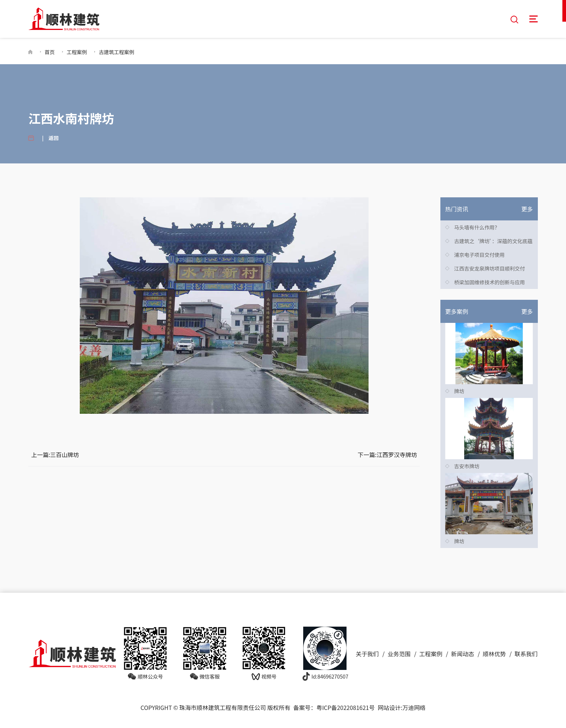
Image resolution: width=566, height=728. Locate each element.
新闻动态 (463, 653)
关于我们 (367, 653)
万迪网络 (414, 707)
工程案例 (77, 51)
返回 (54, 137)
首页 (50, 51)
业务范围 (399, 653)
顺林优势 (495, 653)
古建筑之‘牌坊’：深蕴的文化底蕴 (493, 240)
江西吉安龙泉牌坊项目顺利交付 (489, 268)
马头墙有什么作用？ (477, 227)
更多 (527, 208)
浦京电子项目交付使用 (479, 254)
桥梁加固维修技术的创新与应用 (489, 281)
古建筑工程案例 (117, 51)
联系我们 (526, 653)
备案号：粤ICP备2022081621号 (334, 707)
